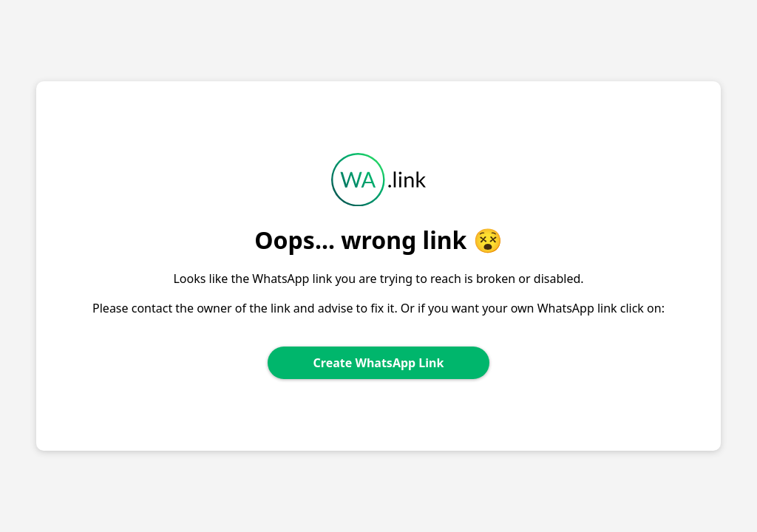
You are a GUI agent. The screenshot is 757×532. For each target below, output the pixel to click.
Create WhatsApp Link (379, 363)
